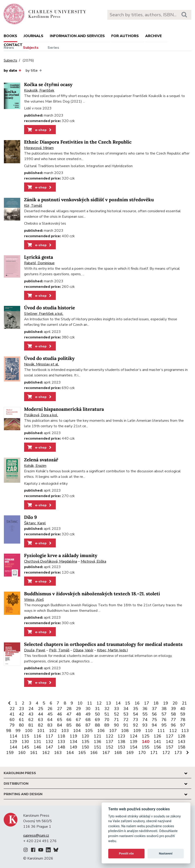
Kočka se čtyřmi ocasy (48, 85)
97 (183, 725)
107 (113, 731)
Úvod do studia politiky (49, 358)
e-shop (40, 130)
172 (166, 753)
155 (146, 747)
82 (41, 725)
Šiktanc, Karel (35, 523)
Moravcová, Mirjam (39, 148)
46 (60, 714)
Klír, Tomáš (33, 206)
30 (88, 709)
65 (60, 720)
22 (12, 709)
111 (161, 731)
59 (183, 714)
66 (69, 720)
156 (157, 747)
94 (154, 725)
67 (78, 720)
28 (69, 709)
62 (31, 720)
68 (88, 720)
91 (126, 725)
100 (29, 731)
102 (53, 731)
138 (121, 742)
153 (121, 747)
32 (107, 709)
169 (130, 753)
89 (107, 725)
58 (173, 714)
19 (166, 703)
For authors (125, 36)
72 (126, 720)
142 (170, 742)
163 (58, 753)
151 (98, 747)
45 (50, 714)
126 (157, 736)
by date (12, 71)
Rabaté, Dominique (39, 263)
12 (99, 703)
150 (85, 747)
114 (13, 736)
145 (25, 747)
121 (98, 736)
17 (147, 703)
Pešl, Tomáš (59, 650)
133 (61, 742)
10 (80, 703)
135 (85, 742)
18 (156, 703)
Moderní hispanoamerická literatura (64, 409)
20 (175, 703)
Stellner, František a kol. (44, 314)
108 (125, 731)
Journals (33, 36)
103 (65, 731)
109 (137, 731)
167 (106, 753)
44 (41, 714)
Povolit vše (126, 853)
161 (34, 753)
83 (50, 725)
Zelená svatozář (41, 460)
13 (109, 703)
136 (98, 742)
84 (60, 725)
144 (13, 747)
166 (94, 753)
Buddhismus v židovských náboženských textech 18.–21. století (92, 594)
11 (90, 703)
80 (22, 725)
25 (41, 709)
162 (46, 753)
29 (78, 709)
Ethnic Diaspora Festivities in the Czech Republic (78, 142)
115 (25, 736)
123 (121, 736)
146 (38, 747)
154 (134, 747)
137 (110, 742)
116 (38, 736)
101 (41, 731)
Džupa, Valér (83, 650)
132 (49, 742)
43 (31, 714)
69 (97, 720)
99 (18, 731)
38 (164, 709)
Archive (153, 36)
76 (164, 720)
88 (97, 725)
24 (31, 709)
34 (126, 709)
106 (101, 731)
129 (13, 742)
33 (117, 709)
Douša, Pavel (35, 650)
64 (50, 720)
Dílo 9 (31, 517)
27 (60, 709)
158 (182, 747)
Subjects (31, 48)
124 (134, 736)
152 (110, 747)
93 (145, 725)
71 (117, 720)
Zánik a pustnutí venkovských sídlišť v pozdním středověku (89, 200)
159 (10, 753)
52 (117, 714)
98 (9, 731)
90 (117, 725)
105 (89, 731)
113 (185, 731)
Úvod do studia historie (50, 308)
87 (88, 725)
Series (53, 48)
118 (61, 736)
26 (50, 709)
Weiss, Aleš (34, 600)
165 (82, 753)
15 (128, 703)
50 (97, 714)
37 (154, 709)
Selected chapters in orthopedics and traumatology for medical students (103, 644)
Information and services (77, 36)
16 (137, 703)
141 (157, 742)
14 (118, 703)
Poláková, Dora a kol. (41, 415)
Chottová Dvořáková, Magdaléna (51, 561)
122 (110, 736)
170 (142, 753)
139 (134, 742)
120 (85, 736)
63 (41, 720)
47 (69, 714)
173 (178, 753)
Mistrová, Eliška (93, 561)
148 (61, 747)
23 (22, 709)
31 (97, 709)
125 (146, 736)
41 (12, 714)
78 (183, 720)
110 (149, 731)
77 (173, 720)
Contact (13, 45)
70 (107, 720)
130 (25, 742)
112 (173, 731)
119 (74, 736)
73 (136, 720)
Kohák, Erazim (35, 466)
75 (154, 720)
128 (182, 736)
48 (78, 714)
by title (34, 71)
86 (78, 725)
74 (145, 720)
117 (49, 736)
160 (22, 753)
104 (77, 731)
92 (136, 725)
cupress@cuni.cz (36, 835)
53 (126, 714)
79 (12, 725)
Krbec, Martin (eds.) (113, 650)
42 (22, 714)
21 (184, 703)
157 (170, 747)
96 (173, 725)
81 (31, 725)
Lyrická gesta (39, 257)
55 (145, 714)
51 (107, 714)
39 (173, 709)
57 (164, 714)
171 (154, 753)
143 (182, 742)
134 (74, 742)
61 (22, 720)
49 (88, 714)
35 (136, 709)
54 (136, 714)
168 (118, 753)
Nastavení (166, 853)
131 (38, 742)
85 (69, 725)
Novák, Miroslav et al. (42, 364)
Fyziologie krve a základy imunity (61, 556)
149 (74, 747)
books (10, 36)
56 (154, 714)
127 (170, 736)
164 (70, 753)
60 (12, 720)
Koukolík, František (39, 90)
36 (145, 709)
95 (164, 725)
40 (183, 709)
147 (49, 747)
